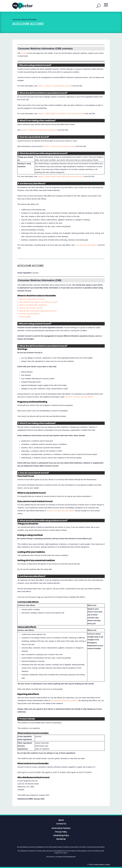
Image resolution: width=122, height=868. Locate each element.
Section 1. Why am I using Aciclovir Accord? (54, 86)
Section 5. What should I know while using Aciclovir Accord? (60, 176)
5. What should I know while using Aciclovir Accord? (37, 311)
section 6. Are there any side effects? (61, 511)
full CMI (24, 53)
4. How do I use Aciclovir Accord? (30, 308)
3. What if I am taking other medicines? (32, 305)
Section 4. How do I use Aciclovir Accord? (59, 146)
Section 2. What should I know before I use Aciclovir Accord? (61, 114)
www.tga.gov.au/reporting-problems (64, 700)
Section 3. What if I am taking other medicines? (39, 130)
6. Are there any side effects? (86, 245)
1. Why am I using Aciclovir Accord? (31, 299)
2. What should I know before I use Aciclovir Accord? (37, 302)
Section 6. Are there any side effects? (79, 397)
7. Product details (24, 317)
